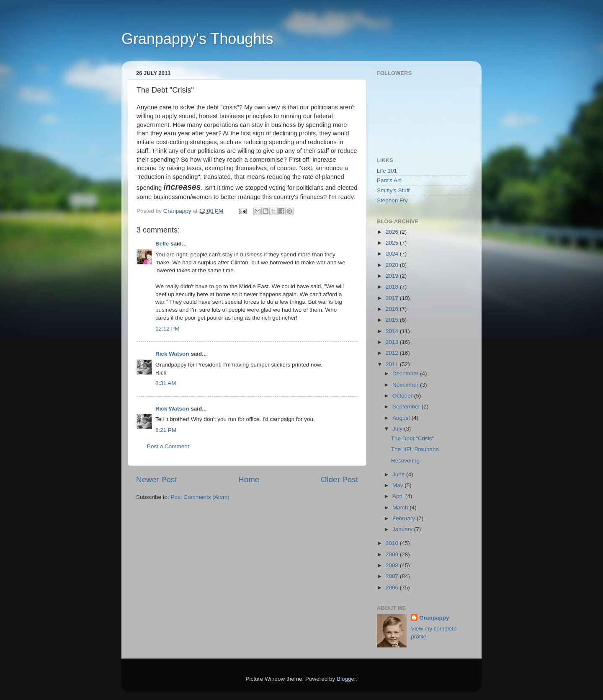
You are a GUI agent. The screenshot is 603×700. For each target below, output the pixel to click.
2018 (393, 287)
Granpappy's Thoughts (197, 39)
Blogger (346, 679)
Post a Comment (168, 446)
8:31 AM (166, 383)
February (405, 518)
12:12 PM (167, 329)
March (401, 508)
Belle (162, 244)
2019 (393, 276)
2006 (393, 588)
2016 (393, 309)
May (398, 485)
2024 (393, 254)
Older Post (339, 479)
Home (249, 479)
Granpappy (434, 618)
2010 (393, 543)
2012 (393, 353)
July (398, 429)
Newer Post (157, 479)
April (399, 496)
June (399, 474)
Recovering (405, 461)
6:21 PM (166, 430)
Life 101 (387, 171)
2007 (393, 576)
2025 (393, 243)
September (407, 407)
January (403, 529)
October (403, 396)
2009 (393, 554)
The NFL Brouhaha (415, 449)
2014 (393, 331)
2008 (393, 565)
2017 (393, 298)
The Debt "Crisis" (413, 438)
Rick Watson (172, 354)
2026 (393, 232)
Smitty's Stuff (393, 190)
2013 (393, 342)
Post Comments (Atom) (200, 497)
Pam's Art (389, 180)
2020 (393, 265)
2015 (393, 320)
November (406, 385)
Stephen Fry (392, 200)
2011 (393, 364)
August (402, 418)
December (406, 373)
